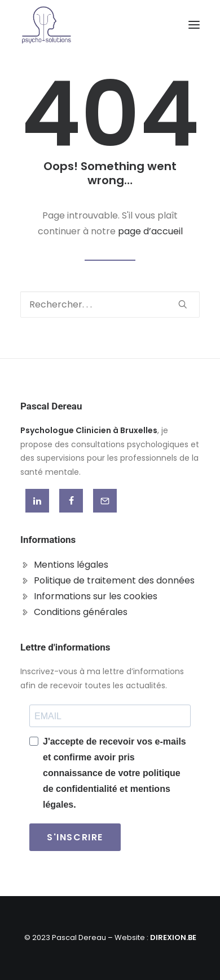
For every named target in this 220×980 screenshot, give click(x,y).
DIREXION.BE (173, 937)
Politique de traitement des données (114, 580)
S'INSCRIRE (75, 837)
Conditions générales (81, 612)
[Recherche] (110, 304)
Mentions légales (71, 565)
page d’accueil (150, 231)
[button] (194, 25)
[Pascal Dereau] (47, 25)
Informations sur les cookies (96, 596)
